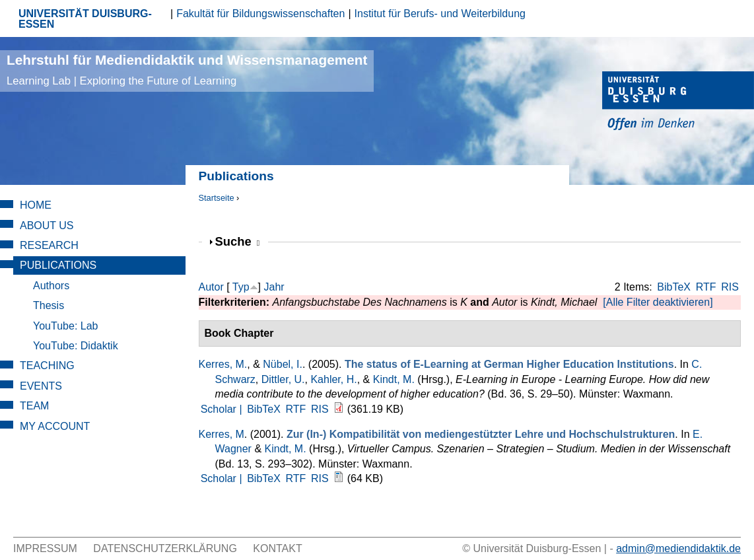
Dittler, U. (283, 379)
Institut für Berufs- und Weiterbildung (440, 14)
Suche (238, 241)
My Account (55, 426)
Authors (51, 286)
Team (34, 406)
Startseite (217, 198)
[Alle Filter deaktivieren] (658, 302)
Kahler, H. (333, 379)
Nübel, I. (283, 364)
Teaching (47, 366)
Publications (58, 265)
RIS (730, 287)
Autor (211, 287)
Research (49, 245)
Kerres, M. (223, 364)
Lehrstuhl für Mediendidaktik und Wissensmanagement (187, 70)
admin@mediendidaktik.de (678, 548)
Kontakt (277, 548)
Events (41, 386)
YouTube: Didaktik (76, 346)
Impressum (45, 548)
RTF (706, 287)
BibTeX (674, 287)
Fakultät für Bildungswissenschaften (260, 14)
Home (36, 205)
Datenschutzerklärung (165, 548)
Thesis (49, 305)
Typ (241, 287)
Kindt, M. (394, 379)
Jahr (274, 287)
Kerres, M (222, 434)
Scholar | (223, 409)
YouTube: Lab (65, 326)
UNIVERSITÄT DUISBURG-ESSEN (85, 19)
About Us (47, 226)
